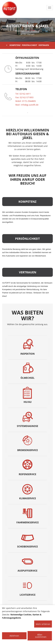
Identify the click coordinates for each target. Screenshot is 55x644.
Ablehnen (14, 636)
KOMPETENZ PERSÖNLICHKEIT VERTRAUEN (28, 45)
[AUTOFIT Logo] (10, 9)
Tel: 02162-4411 (23, 94)
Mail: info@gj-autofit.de (27, 105)
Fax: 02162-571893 (24, 97)
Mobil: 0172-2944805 (26, 101)
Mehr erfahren (43, 624)
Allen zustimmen (41, 636)
